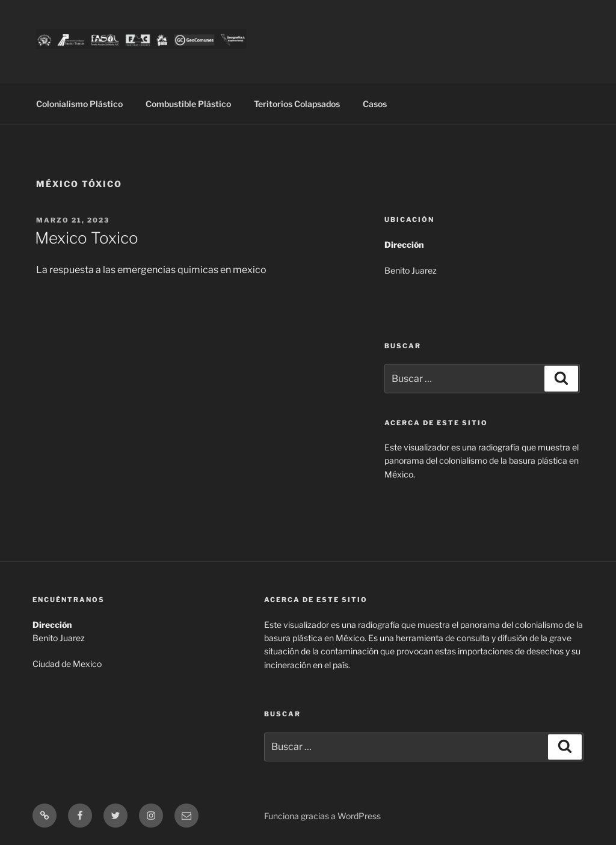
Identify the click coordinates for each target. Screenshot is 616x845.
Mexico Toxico (87, 238)
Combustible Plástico (188, 104)
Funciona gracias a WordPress (322, 816)
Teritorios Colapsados (297, 104)
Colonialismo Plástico (79, 104)
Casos (375, 104)
